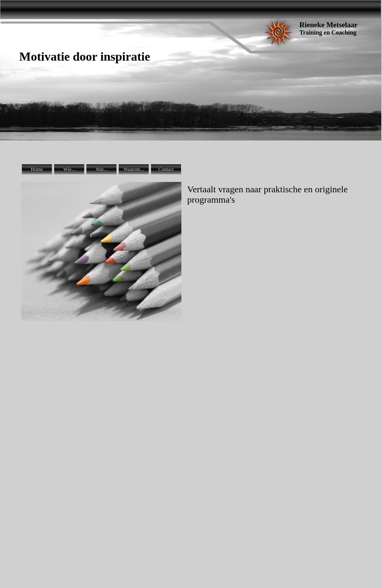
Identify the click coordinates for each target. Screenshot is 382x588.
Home (37, 169)
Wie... (69, 169)
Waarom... (134, 169)
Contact (166, 169)
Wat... (101, 169)
